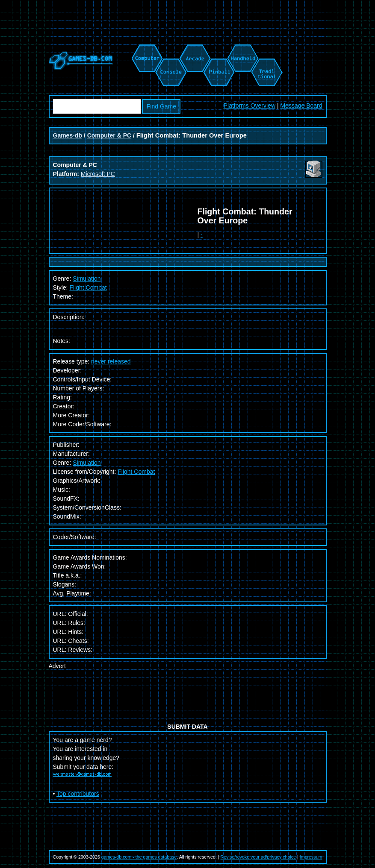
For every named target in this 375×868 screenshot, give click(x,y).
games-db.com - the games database (139, 857)
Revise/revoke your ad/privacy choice (258, 857)
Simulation (87, 463)
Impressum (311, 857)
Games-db (68, 135)
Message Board (301, 106)
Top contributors (78, 794)
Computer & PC (109, 135)
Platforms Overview (250, 106)
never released (111, 361)
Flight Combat (88, 287)
